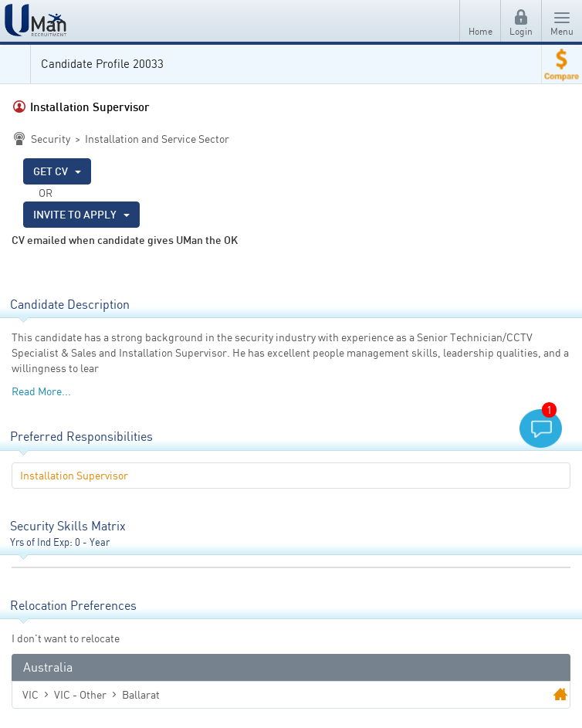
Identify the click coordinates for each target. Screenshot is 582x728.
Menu (562, 24)
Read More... (41, 391)
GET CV (57, 171)
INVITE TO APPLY (81, 214)
